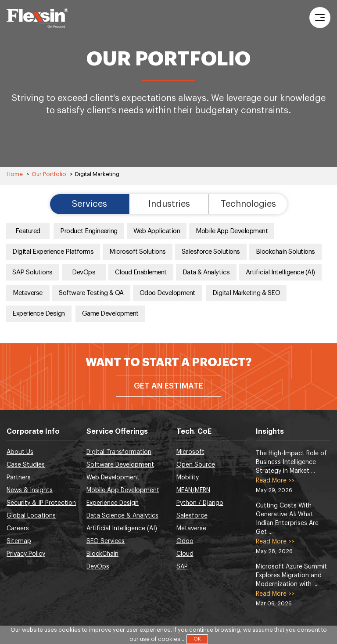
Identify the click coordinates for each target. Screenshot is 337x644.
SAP (182, 567)
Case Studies (26, 465)
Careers (18, 529)
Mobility (188, 478)
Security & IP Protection (41, 503)
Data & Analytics (206, 272)
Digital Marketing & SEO (246, 293)
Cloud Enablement (141, 272)
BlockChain (102, 554)
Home (15, 174)
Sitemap (19, 541)
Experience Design (39, 314)
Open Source (196, 465)
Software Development (120, 465)
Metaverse (28, 293)
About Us (20, 452)
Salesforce (192, 516)
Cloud (185, 554)
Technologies (248, 204)
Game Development (110, 314)
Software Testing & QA (91, 293)
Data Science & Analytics (122, 516)
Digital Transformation (119, 452)
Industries (169, 204)
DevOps (84, 272)
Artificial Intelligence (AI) (280, 272)
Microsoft (190, 452)
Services (90, 204)
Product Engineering (89, 231)
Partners (19, 478)
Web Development (113, 478)
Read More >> (275, 481)
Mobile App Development (232, 231)
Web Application (157, 231)
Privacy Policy (26, 554)
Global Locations (31, 516)
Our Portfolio (49, 174)
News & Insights (30, 490)
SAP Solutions (32, 272)
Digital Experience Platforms (53, 252)
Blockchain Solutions (285, 252)
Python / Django (200, 503)
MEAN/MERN (193, 490)
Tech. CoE (194, 432)
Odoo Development (167, 293)
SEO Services (106, 541)
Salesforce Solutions (211, 252)
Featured (28, 231)
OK (197, 639)
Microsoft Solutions (138, 252)
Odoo (185, 541)
